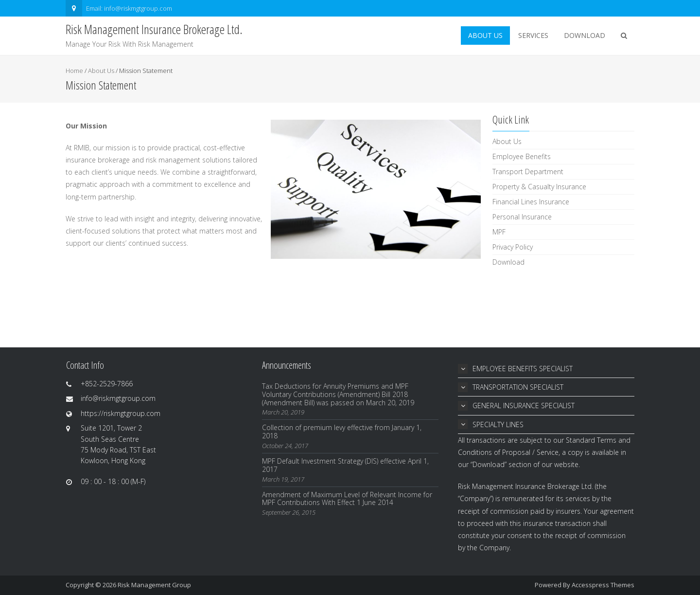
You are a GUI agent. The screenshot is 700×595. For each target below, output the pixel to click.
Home (74, 71)
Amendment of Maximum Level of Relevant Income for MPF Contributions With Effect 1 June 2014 (347, 499)
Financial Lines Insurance (531, 202)
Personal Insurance (522, 217)
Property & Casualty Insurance (539, 187)
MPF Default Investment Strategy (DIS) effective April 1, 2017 (345, 465)
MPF (499, 232)
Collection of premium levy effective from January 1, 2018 (342, 432)
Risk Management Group (154, 585)
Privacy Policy (513, 247)
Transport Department (528, 171)
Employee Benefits (522, 156)
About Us (485, 35)
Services (533, 35)
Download (585, 35)
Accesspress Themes (603, 585)
